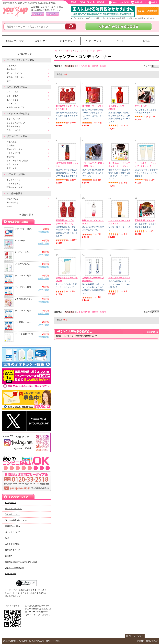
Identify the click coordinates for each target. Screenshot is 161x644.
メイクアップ (67, 41)
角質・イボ (11, 168)
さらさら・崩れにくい (16, 123)
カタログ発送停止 (12, 544)
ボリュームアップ (14, 180)
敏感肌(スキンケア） (16, 107)
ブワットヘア (141, 106)
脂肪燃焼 (11, 146)
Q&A (7, 538)
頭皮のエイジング (14, 187)
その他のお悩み (15, 193)
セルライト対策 (13, 153)
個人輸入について (12, 514)
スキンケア (41, 41)
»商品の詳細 (43, 232)
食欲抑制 (11, 157)
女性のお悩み (12, 199)
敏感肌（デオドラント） (17, 77)
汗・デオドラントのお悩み (20, 60)
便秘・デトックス (14, 149)
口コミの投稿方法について (16, 520)
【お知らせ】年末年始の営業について (80, 336)
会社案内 (9, 556)
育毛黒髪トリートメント (93, 106)
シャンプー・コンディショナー (88, 51)
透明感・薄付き (13, 126)
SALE (146, 41)
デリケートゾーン (14, 73)
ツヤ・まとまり (13, 183)
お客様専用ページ (12, 550)
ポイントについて (12, 532)
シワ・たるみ (12, 92)
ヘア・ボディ (94, 41)
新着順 (103, 66)
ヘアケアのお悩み (16, 174)
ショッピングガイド (13, 509)
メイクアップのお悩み (18, 113)
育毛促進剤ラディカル (145, 220)
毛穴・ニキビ (12, 100)
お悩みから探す (15, 41)
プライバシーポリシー (14, 568)
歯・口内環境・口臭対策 (17, 161)
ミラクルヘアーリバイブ (119, 278)
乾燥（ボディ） (13, 164)
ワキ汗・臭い (12, 66)
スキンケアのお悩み (17, 87)
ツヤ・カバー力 (13, 119)
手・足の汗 (11, 69)
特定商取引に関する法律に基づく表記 (21, 562)
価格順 (95, 66)
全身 (9, 81)
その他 (10, 206)
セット (120, 41)
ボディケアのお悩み (17, 136)
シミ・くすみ (12, 96)
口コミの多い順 (83, 66)
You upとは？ (11, 503)
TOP (56, 51)
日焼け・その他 (13, 130)
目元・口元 (11, 104)
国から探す (26, 215)
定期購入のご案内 (12, 526)
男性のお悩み (12, 203)
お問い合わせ (11, 574)
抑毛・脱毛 (11, 142)
